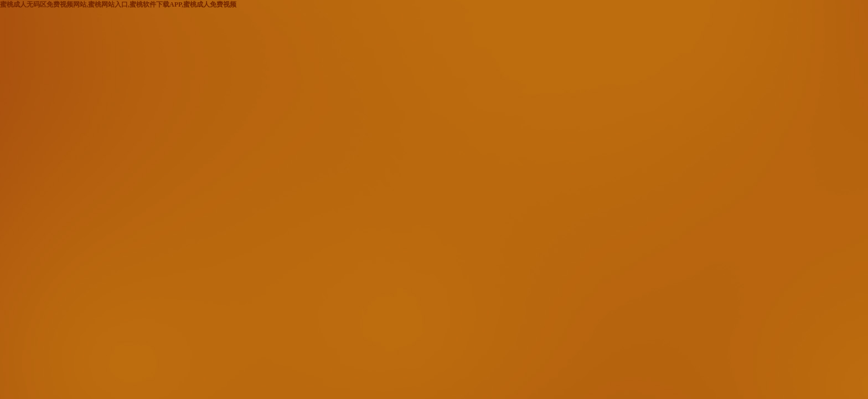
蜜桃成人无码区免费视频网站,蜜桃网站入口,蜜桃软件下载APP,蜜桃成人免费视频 (118, 4)
